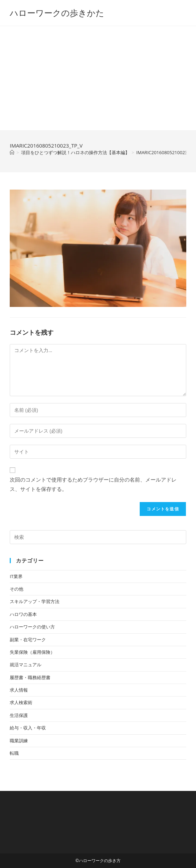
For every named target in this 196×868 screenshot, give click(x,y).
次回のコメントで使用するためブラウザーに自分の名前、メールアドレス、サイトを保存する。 (93, 484)
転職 (14, 753)
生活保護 (19, 715)
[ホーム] (12, 152)
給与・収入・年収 (28, 728)
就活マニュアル (26, 665)
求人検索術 (21, 702)
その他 (17, 589)
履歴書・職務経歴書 (30, 677)
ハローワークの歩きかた (57, 13)
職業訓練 (19, 741)
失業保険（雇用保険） (32, 652)
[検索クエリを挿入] (98, 537)
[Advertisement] (98, 78)
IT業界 (16, 576)
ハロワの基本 (23, 614)
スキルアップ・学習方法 (35, 601)
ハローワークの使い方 (32, 627)
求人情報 (19, 690)
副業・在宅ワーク (28, 640)
